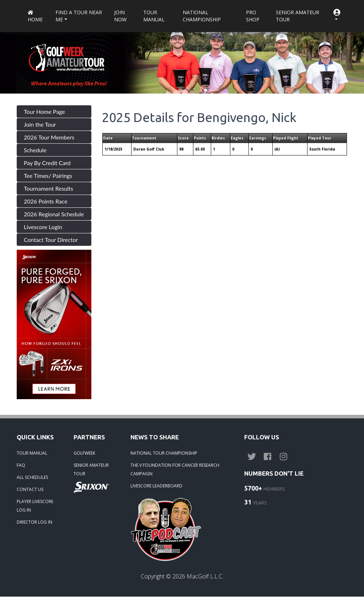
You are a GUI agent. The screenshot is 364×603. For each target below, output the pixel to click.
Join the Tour (40, 124)
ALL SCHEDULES (32, 477)
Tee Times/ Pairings (48, 176)
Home (35, 17)
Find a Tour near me (79, 16)
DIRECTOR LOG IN (34, 522)
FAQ (21, 465)
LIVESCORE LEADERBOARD (156, 486)
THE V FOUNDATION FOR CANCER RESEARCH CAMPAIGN (175, 469)
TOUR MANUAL (32, 453)
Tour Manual (154, 16)
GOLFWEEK (84, 453)
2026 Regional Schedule (54, 214)
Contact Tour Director (51, 240)
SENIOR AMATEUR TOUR (91, 469)
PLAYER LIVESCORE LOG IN (35, 506)
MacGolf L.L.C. (205, 576)
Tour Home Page (44, 112)
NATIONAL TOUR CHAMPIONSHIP (164, 453)
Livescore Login (43, 227)
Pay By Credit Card (47, 163)
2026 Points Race (46, 201)
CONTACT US (30, 489)
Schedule (35, 150)
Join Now (120, 16)
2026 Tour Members (49, 137)
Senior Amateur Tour (298, 16)
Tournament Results (49, 188)
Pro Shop (253, 16)
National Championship (202, 16)
